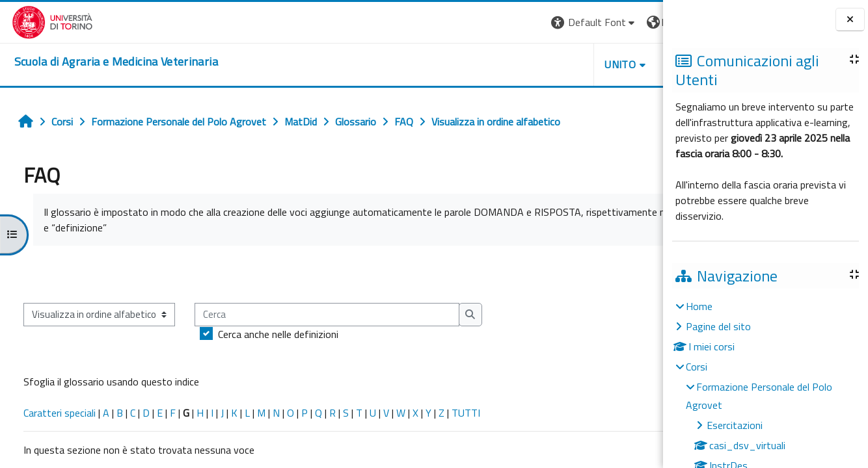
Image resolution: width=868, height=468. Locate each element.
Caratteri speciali (54, 413)
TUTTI (461, 413)
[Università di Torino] (41, 21)
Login (641, 22)
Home (699, 306)
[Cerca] (322, 315)
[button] (484, 22)
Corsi (697, 367)
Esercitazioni (735, 425)
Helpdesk (584, 64)
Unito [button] (511, 64)
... (644, 274)
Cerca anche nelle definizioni (273, 334)
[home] (104, 62)
